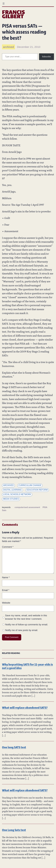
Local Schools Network (17, 494)
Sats (4, 510)
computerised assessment (27, 507)
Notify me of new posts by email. (22, 630)
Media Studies (11, 499)
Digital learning (12, 490)
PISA (45, 507)
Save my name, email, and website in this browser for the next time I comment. (26, 617)
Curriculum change (30, 485)
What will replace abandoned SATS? (25, 707)
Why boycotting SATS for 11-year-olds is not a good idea (27, 666)
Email (6, 590)
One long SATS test (14, 747)
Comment (8, 547)
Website (6, 603)
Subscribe (47, 57)
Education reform (37, 490)
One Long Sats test (14, 830)
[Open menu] (4, 4)
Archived (8, 485)
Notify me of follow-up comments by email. (27, 625)
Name (6, 577)
